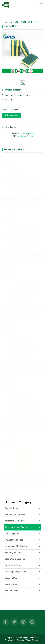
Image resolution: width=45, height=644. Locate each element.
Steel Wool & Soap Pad (22, 559)
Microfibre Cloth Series (22, 521)
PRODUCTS (19, 22)
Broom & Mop (22, 578)
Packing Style (22, 584)
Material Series (22, 591)
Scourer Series (22, 508)
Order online (11, 115)
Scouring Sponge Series (22, 515)
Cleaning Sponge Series (22, 572)
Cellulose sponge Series (22, 95)
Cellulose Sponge (26, 136)
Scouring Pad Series (22, 553)
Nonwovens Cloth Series (22, 546)
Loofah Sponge (22, 534)
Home (7, 22)
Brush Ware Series (22, 565)
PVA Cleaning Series (22, 540)
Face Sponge (28, 133)
